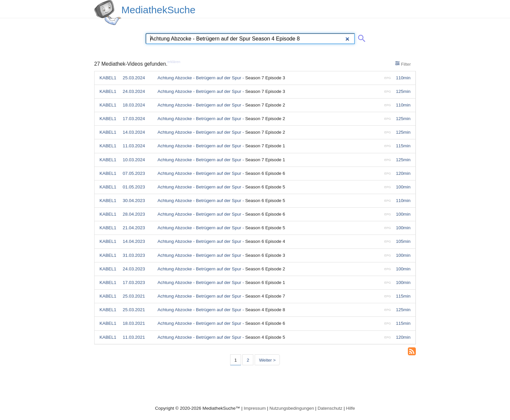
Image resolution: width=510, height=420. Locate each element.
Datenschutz (330, 408)
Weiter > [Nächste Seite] (267, 360)
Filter (403, 64)
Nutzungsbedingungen (292, 408)
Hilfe (351, 408)
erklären (174, 62)
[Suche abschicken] (360, 37)
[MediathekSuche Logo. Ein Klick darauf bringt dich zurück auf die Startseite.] (108, 13)
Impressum (255, 408)
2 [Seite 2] (248, 360)
